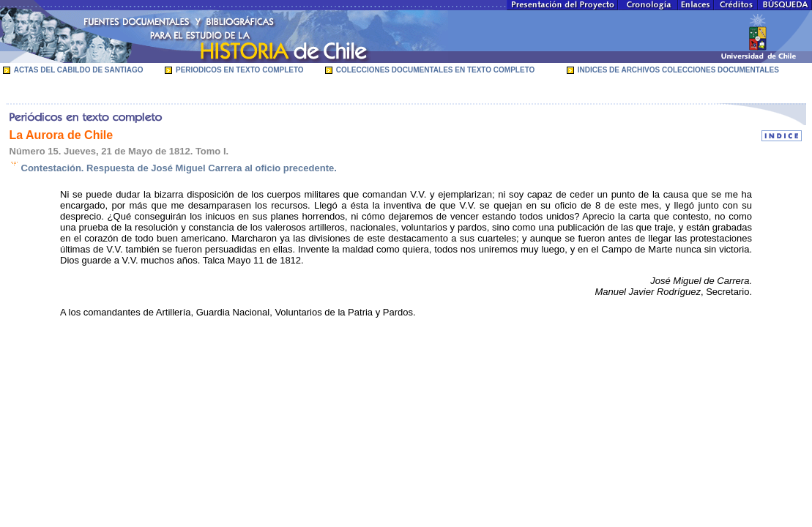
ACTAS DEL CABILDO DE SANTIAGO (79, 70)
